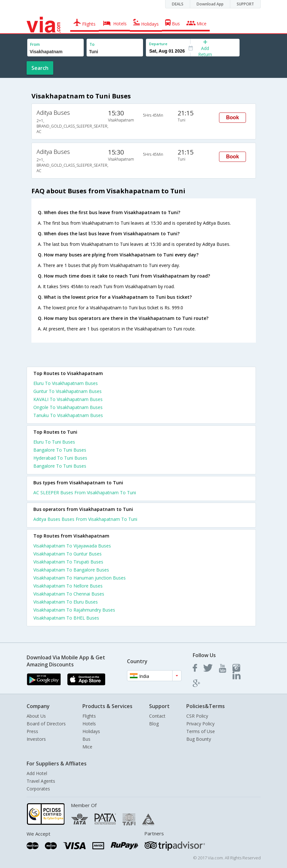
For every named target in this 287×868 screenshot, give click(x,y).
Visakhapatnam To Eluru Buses (66, 602)
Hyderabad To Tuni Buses (60, 458)
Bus (86, 739)
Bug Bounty (199, 739)
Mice (87, 747)
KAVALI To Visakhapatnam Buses (68, 399)
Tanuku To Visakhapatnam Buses (68, 415)
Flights (89, 716)
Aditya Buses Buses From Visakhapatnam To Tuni (85, 519)
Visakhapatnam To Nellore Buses (68, 586)
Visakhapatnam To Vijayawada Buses (72, 546)
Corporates (38, 789)
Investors (36, 739)
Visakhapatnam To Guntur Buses (68, 554)
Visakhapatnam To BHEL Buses (66, 618)
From (35, 44)
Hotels (89, 724)
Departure (158, 44)
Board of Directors (46, 724)
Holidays (91, 731)
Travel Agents (41, 781)
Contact (157, 716)
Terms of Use (201, 731)
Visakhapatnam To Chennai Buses (69, 594)
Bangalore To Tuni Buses (60, 450)
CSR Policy (197, 716)
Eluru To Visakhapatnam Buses (66, 383)
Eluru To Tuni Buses (54, 442)
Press (32, 731)
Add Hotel (37, 773)
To (92, 44)
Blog (154, 724)
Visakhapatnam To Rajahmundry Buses (74, 610)
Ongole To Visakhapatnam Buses (68, 407)
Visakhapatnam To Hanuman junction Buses (80, 578)
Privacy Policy (200, 724)
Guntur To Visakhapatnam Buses (68, 391)
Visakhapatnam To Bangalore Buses (71, 570)
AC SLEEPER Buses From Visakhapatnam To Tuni (85, 492)
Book (232, 117)
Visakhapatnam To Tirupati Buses (68, 562)
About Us (36, 716)
